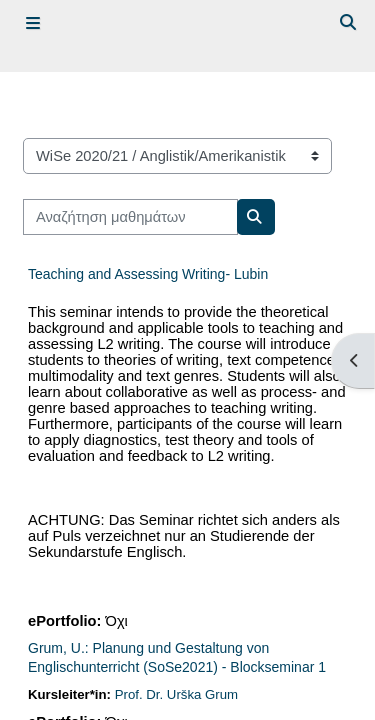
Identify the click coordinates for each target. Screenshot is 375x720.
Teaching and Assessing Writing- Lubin (148, 274)
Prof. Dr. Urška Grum (176, 694)
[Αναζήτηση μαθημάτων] (130, 217)
